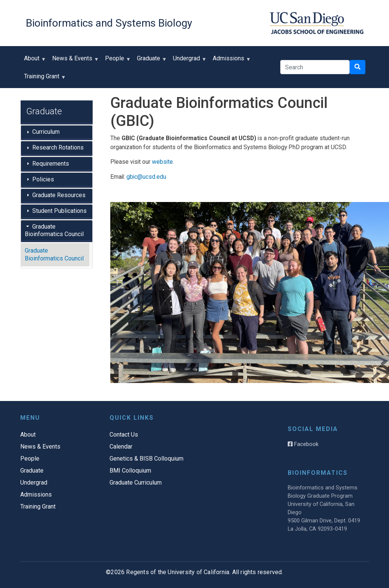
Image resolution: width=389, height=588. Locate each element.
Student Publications (59, 211)
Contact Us (124, 435)
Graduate (150, 61)
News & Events (74, 61)
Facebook (303, 444)
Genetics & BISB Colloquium (146, 459)
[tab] (57, 133)
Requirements (51, 164)
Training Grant (43, 79)
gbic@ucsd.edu (146, 177)
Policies (43, 179)
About (33, 61)
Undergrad (188, 61)
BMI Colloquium (130, 471)
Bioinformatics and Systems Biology (109, 23)
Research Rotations (58, 147)
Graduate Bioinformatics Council (54, 230)
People (116, 61)
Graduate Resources (59, 195)
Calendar (121, 447)
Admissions (230, 61)
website (162, 162)
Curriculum (46, 132)
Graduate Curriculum (136, 483)
